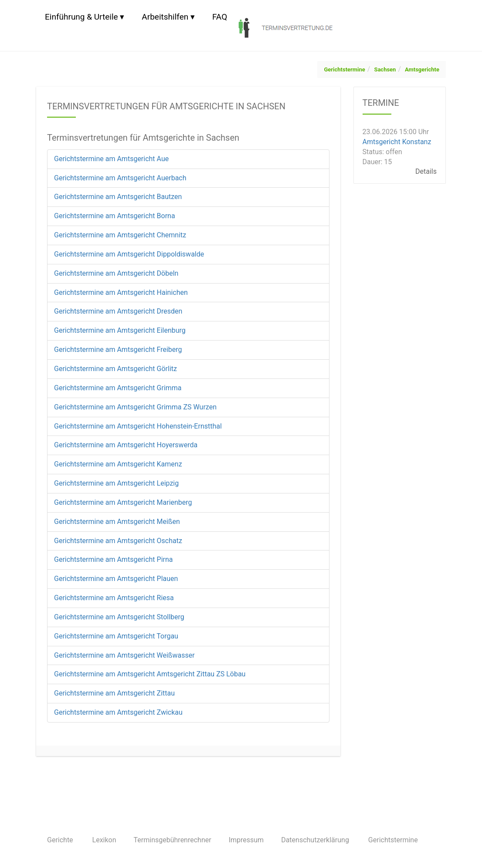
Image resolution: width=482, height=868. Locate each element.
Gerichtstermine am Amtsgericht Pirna (114, 559)
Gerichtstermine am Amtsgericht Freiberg (118, 350)
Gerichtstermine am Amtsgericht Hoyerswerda (126, 445)
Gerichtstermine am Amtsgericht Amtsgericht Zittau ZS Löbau (150, 674)
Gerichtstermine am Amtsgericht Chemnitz (120, 235)
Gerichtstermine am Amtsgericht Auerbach (120, 178)
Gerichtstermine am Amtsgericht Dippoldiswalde (129, 254)
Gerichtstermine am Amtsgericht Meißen (117, 522)
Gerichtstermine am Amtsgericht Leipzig (116, 483)
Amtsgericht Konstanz (397, 142)
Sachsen (385, 69)
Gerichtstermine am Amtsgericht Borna (115, 216)
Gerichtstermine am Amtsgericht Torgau (116, 636)
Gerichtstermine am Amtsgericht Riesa (114, 598)
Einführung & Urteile (81, 17)
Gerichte (60, 840)
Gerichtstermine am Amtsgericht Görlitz (115, 369)
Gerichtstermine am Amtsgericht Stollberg (119, 617)
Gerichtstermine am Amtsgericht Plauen (116, 579)
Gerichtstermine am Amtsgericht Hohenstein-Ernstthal (138, 426)
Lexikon (104, 840)
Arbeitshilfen (165, 17)
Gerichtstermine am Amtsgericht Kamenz (118, 464)
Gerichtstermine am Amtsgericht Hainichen (121, 292)
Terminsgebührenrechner (173, 840)
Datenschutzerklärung (315, 840)
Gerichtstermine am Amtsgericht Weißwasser (124, 655)
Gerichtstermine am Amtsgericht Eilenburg (120, 330)
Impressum (246, 840)
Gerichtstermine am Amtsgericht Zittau (114, 693)
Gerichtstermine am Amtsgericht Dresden (118, 311)
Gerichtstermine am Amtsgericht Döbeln (116, 273)
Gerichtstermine (344, 69)
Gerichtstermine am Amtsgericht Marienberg (123, 502)
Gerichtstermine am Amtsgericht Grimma (118, 388)
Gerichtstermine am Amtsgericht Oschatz (118, 541)
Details (426, 171)
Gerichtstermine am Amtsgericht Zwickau (118, 712)
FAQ (220, 17)
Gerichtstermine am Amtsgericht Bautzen (118, 197)
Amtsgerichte (422, 69)
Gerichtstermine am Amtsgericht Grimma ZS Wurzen (135, 407)
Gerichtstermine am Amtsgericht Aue (111, 159)
